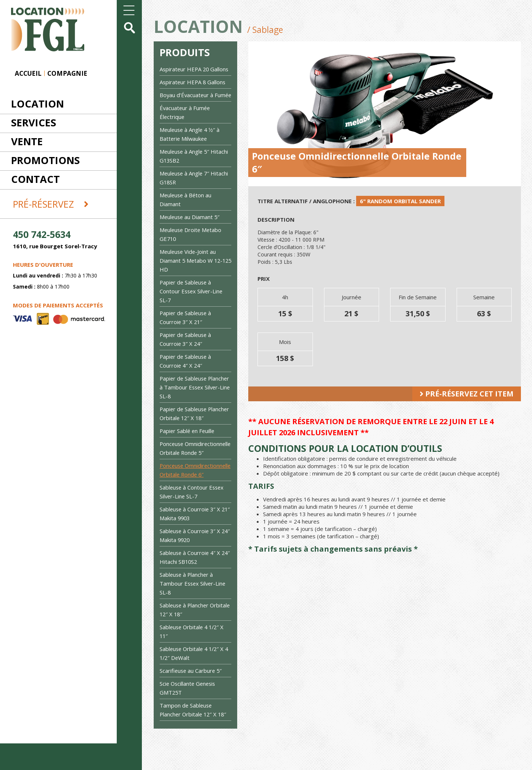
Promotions (45, 160)
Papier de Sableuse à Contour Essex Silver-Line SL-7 (192, 300)
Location (37, 104)
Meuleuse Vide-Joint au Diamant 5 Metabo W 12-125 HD (192, 269)
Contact (35, 179)
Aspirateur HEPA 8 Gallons (193, 82)
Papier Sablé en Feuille (188, 440)
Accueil (28, 73)
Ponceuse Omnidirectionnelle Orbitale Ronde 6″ (194, 492)
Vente (27, 141)
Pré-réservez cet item (467, 394)
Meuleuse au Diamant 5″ (190, 226)
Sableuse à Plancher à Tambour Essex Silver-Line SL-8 (194, 610)
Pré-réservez (51, 204)
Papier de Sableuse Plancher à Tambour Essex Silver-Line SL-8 (194, 396)
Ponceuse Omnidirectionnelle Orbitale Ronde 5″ (194, 461)
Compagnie (67, 73)
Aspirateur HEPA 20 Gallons (195, 69)
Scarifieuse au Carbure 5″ (192, 697)
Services (34, 122)
